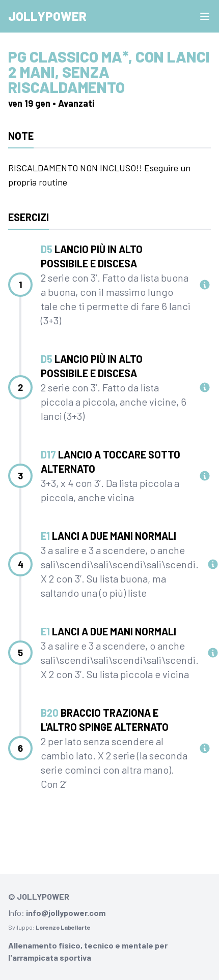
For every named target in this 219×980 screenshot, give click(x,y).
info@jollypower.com (66, 913)
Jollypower (47, 16)
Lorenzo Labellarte (63, 927)
